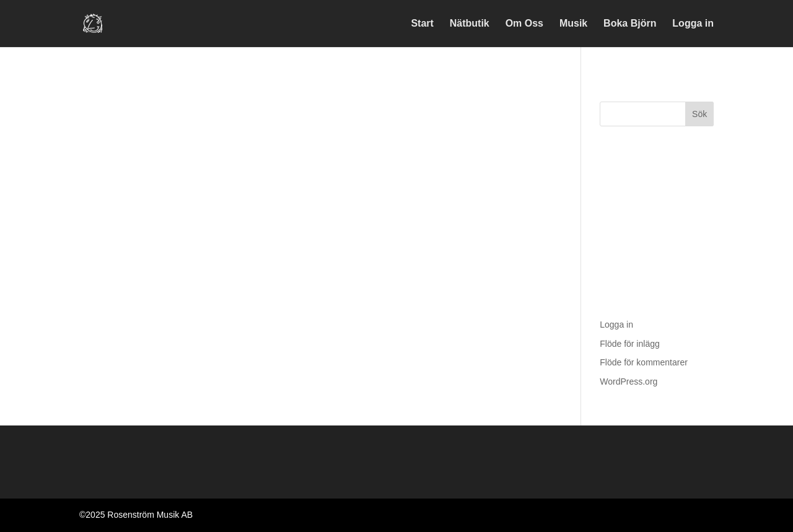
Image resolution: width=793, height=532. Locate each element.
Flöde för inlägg (630, 344)
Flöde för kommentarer (644, 362)
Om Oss (524, 24)
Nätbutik (470, 24)
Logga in (693, 24)
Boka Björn (630, 24)
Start (422, 24)
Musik (573, 24)
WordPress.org (629, 382)
